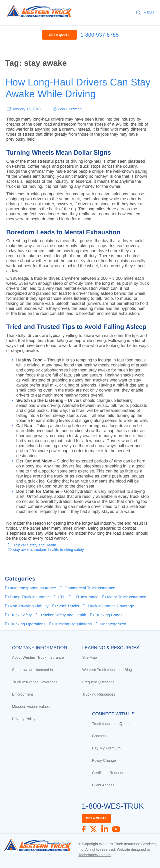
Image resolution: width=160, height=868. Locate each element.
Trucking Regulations (73, 624)
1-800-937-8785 (100, 35)
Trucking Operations (28, 624)
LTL (62, 597)
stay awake (22, 550)
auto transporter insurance (33, 588)
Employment (22, 694)
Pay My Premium (106, 748)
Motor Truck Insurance (127, 597)
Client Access (103, 785)
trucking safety (72, 550)
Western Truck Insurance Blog (107, 670)
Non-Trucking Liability (29, 606)
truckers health (46, 550)
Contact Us (101, 736)
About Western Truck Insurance (38, 657)
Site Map (89, 657)
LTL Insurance (86, 597)
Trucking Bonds (109, 615)
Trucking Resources (99, 694)
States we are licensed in (32, 670)
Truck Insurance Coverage (111, 606)
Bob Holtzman (70, 109)
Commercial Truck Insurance (90, 588)
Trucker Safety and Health (35, 545)
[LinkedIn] (105, 829)
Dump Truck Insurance (30, 597)
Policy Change (104, 760)
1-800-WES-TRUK (113, 806)
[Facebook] (84, 829)
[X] (93, 829)
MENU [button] (149, 13)
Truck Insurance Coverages (35, 682)
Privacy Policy (24, 719)
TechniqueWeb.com (95, 855)
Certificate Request (108, 773)
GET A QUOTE (59, 35)
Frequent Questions (98, 682)
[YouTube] (116, 829)
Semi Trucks (68, 606)
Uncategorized (113, 624)
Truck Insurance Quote (111, 724)
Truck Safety (21, 615)
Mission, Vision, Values (31, 706)
